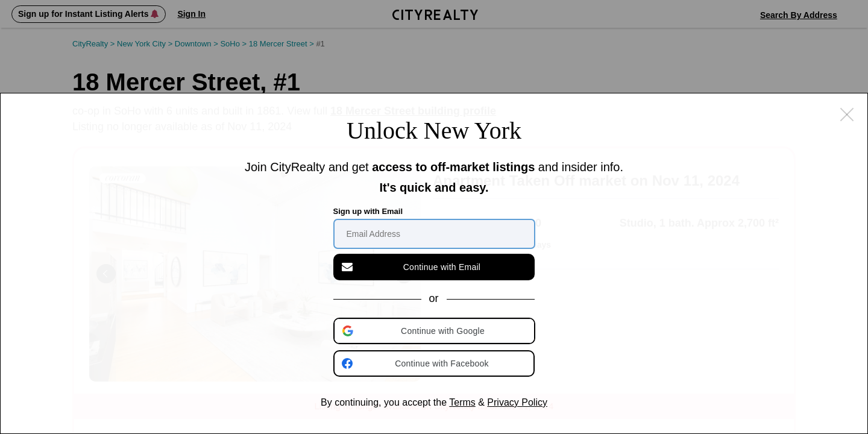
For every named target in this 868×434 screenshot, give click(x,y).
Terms (462, 402)
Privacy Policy (517, 402)
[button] (435, 331)
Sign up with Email (368, 211)
